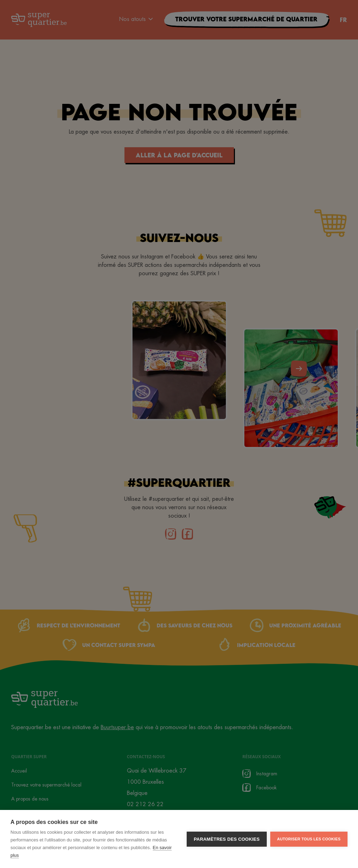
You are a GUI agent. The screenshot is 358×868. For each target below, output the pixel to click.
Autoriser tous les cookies (309, 839)
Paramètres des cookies (227, 839)
